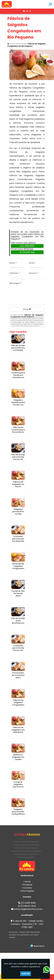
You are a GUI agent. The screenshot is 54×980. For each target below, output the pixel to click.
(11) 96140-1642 (28, 906)
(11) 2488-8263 (27, 246)
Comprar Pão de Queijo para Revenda (26, 851)
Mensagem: (16, 283)
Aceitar (26, 974)
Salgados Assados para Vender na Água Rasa (18, 404)
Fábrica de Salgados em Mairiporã (18, 730)
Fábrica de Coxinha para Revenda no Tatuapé (18, 431)
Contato (28, 888)
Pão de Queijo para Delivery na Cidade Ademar (18, 349)
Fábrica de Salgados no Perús (18, 484)
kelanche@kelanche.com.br (28, 909)
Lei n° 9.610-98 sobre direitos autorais (26, 326)
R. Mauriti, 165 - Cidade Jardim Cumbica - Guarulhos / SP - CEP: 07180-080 (27, 924)
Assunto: (34, 273)
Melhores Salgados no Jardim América (18, 758)
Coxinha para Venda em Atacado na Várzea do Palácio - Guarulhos (18, 379)
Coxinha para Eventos (26, 857)
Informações (28, 891)
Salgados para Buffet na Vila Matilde (18, 513)
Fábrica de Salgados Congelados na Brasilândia (18, 705)
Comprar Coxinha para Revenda (26, 842)
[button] (51, 4)
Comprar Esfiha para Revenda (26, 848)
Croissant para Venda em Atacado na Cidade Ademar (18, 541)
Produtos (28, 885)
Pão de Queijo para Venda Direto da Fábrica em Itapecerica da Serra (18, 460)
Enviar (27, 309)
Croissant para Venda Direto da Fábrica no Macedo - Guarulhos (18, 651)
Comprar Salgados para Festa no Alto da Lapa (18, 787)
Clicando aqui (27, 252)
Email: (32, 263)
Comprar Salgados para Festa (26, 854)
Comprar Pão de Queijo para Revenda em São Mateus (18, 596)
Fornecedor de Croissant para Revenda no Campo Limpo (18, 678)
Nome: (13, 263)
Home (28, 882)
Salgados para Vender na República (18, 812)
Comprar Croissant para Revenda (26, 845)
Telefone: (14, 273)
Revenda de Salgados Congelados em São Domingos (18, 568)
